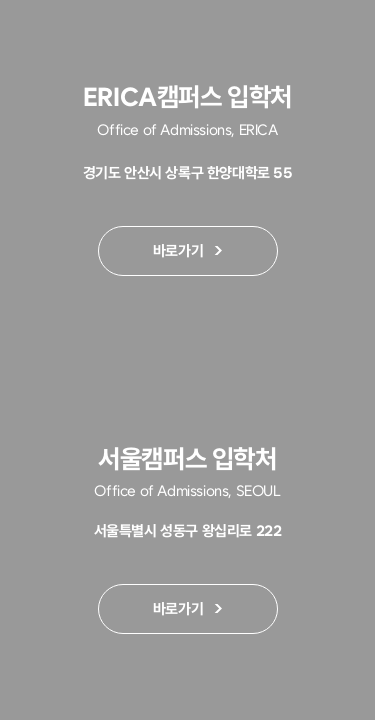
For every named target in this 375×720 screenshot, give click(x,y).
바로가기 (161, 253)
